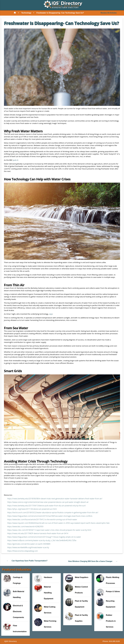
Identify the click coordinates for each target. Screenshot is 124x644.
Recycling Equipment (106, 603)
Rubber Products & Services (106, 620)
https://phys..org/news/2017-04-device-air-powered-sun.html (32, 509)
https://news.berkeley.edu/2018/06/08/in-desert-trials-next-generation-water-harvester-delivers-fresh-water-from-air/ (55, 498)
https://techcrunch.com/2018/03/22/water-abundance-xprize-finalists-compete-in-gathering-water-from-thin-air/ (53, 512)
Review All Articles (109, 13)
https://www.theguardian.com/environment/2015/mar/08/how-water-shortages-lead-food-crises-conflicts (50, 516)
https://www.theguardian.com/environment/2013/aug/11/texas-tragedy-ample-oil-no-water (44, 537)
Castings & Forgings (13, 579)
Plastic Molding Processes (108, 579)
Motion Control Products (76, 589)
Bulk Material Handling (14, 593)
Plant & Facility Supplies (76, 617)
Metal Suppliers (77, 578)
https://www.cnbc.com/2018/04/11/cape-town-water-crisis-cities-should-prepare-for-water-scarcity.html (49, 530)
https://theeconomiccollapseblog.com (23, 551)
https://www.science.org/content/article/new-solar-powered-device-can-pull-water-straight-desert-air (48, 502)
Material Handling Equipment (44, 592)
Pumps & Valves (108, 592)
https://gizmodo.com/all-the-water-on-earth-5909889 (29, 544)
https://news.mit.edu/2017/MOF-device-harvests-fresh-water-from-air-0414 (38, 533)
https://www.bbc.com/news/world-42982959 (25, 526)
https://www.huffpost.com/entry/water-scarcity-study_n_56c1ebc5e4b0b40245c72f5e (42, 540)
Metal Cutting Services (45, 609)
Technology (26, 13)
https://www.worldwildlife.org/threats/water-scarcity (28, 547)
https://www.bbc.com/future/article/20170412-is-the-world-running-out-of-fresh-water (42, 519)
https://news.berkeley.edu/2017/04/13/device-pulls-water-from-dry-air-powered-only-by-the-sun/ (46, 505)
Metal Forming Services (45, 623)
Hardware (43, 578)
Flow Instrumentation (15, 627)
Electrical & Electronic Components (14, 610)
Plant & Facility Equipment (76, 603)
